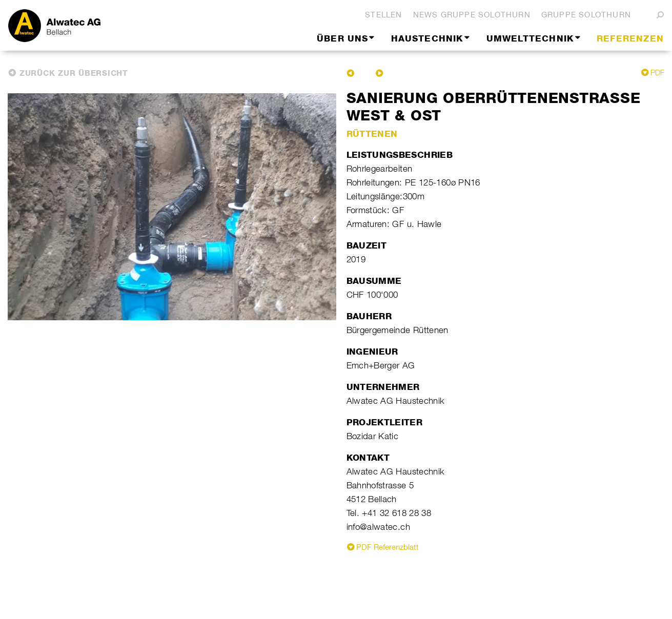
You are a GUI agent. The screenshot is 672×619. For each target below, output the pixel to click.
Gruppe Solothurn (586, 15)
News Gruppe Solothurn (472, 15)
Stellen (383, 15)
